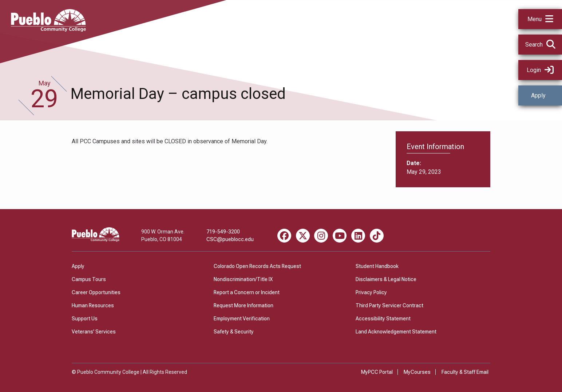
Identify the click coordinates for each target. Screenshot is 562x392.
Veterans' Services (94, 332)
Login (540, 70)
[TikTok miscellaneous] (377, 236)
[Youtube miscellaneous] (340, 236)
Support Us (85, 319)
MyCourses (417, 372)
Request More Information (244, 305)
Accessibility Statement (383, 319)
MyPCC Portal (377, 372)
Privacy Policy (371, 292)
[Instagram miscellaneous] (321, 236)
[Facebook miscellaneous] (284, 236)
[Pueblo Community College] (48, 30)
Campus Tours (89, 279)
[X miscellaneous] (303, 236)
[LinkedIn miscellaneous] (358, 236)
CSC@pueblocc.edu (230, 239)
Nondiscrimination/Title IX (243, 279)
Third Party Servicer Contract (389, 305)
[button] (540, 19)
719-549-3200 (223, 232)
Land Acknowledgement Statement (396, 332)
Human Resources (93, 305)
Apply (538, 95)
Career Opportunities (96, 292)
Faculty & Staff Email (465, 372)
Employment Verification (242, 319)
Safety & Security (234, 332)
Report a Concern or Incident (247, 292)
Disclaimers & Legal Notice (386, 279)
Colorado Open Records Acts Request (257, 266)
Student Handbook (377, 266)
